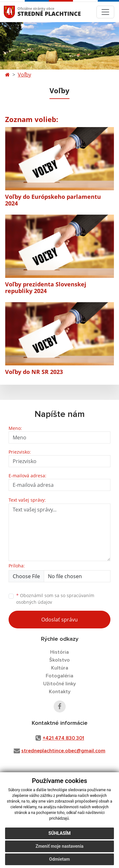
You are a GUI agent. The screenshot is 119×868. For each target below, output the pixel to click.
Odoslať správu (60, 620)
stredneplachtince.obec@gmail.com (63, 751)
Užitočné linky (60, 684)
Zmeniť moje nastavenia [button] (60, 846)
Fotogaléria (60, 676)
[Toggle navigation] (105, 12)
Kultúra (60, 668)
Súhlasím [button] (60, 833)
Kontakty (60, 692)
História (60, 652)
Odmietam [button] (60, 859)
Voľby (24, 75)
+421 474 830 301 (63, 738)
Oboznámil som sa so (55, 599)
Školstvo (60, 660)
